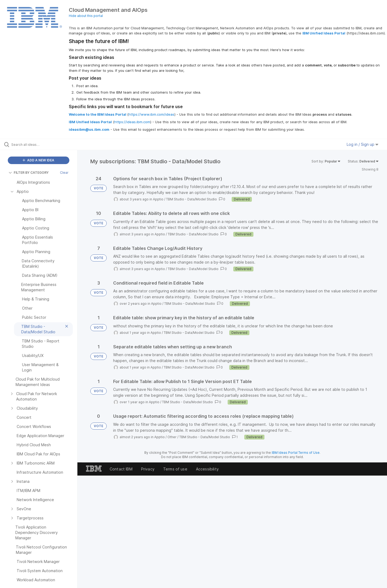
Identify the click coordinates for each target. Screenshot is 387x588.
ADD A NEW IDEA (38, 160)
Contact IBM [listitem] (121, 469)
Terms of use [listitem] (175, 469)
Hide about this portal (86, 16)
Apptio (158, 199)
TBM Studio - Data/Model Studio (191, 199)
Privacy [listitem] (148, 469)
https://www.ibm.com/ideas (151, 114)
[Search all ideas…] (45, 144)
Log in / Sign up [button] (363, 144)
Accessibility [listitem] (207, 469)
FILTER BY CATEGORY (29, 173)
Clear (64, 173)
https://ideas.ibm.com (132, 122)
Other (172, 437)
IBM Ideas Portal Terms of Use (296, 453)
